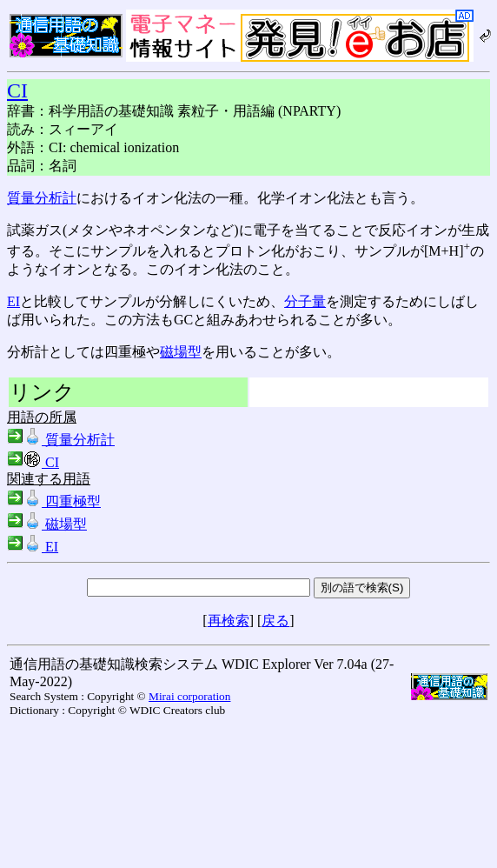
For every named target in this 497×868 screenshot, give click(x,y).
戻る (275, 621)
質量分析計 (42, 198)
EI (13, 301)
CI (17, 90)
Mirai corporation (189, 696)
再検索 (229, 621)
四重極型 (54, 501)
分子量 (305, 301)
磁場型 (181, 352)
